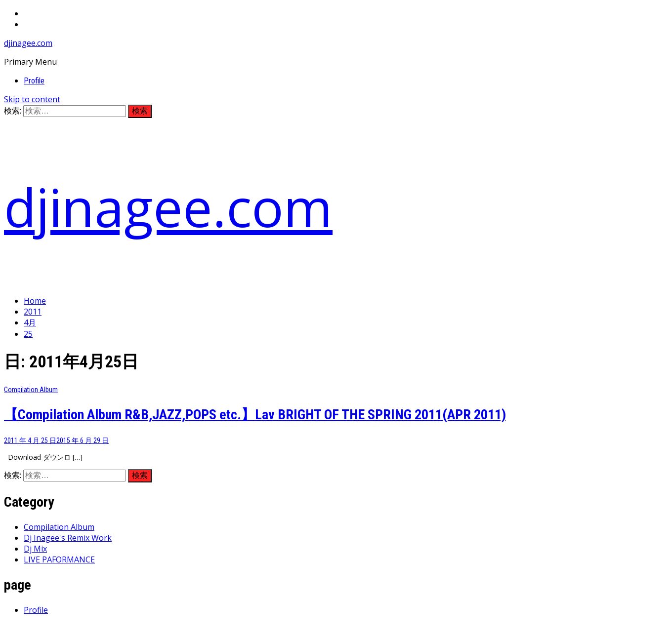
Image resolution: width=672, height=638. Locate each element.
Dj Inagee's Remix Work (68, 538)
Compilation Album (31, 390)
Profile (34, 81)
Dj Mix (35, 549)
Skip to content (32, 99)
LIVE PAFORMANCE (59, 559)
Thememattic (237, 629)
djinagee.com (28, 43)
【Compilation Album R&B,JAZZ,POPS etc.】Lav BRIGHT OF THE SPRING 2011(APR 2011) (255, 415)
